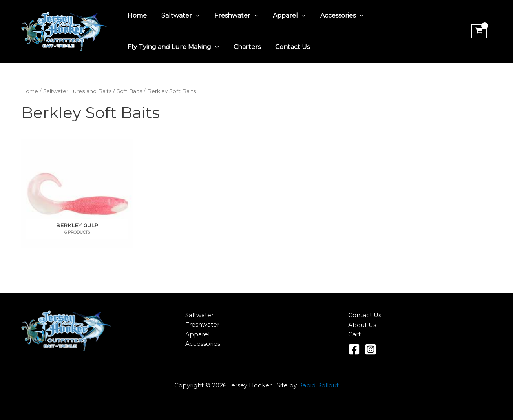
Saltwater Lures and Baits (79, 91)
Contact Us (287, 47)
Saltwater (178, 16)
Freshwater (231, 16)
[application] (193, 16)
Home (136, 16)
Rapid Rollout (319, 385)
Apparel (282, 16)
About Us (362, 325)
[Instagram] (371, 349)
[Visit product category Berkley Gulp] (77, 194)
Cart (354, 334)
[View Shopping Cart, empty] (478, 31)
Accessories (332, 16)
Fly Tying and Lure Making (173, 47)
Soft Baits (133, 91)
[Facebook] (354, 349)
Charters (244, 47)
